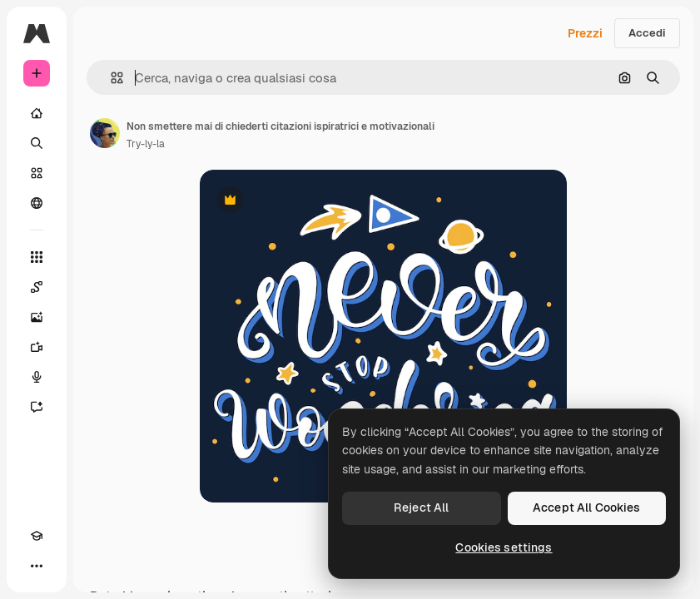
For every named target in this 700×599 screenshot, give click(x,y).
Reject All (421, 507)
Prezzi (585, 33)
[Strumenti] (37, 257)
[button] (110, 78)
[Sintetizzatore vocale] (37, 377)
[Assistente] (37, 407)
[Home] (37, 113)
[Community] (37, 203)
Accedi (647, 33)
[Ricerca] (37, 143)
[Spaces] (37, 287)
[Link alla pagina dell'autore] (105, 133)
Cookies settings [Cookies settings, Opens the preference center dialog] (504, 547)
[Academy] (37, 536)
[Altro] (37, 566)
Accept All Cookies (587, 507)
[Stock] (37, 173)
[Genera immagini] (37, 317)
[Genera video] (37, 347)
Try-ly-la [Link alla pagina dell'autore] (146, 144)
